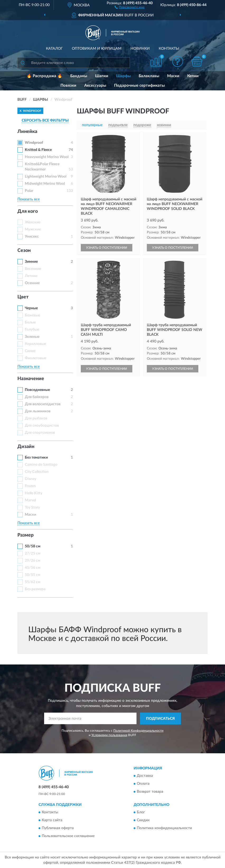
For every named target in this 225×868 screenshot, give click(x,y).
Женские (33, 222)
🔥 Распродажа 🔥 (44, 76)
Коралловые (35, 344)
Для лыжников (38, 411)
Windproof (34, 143)
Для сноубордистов (42, 426)
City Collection (37, 472)
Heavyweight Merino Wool (47, 157)
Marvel (30, 500)
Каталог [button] (54, 49)
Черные (31, 308)
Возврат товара (150, 792)
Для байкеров (37, 397)
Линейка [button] (27, 132)
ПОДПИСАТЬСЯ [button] (160, 719)
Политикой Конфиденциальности (138, 731)
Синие (30, 351)
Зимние (31, 262)
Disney (31, 479)
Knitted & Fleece (38, 150)
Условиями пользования (109, 735)
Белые (30, 322)
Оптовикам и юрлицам (97, 49)
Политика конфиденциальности (164, 828)
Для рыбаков (36, 418)
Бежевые (32, 315)
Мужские (33, 229)
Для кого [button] (28, 211)
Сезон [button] (24, 251)
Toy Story (32, 507)
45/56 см (33, 568)
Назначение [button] (31, 379)
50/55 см (33, 575)
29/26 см (33, 561)
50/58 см (33, 546)
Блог (141, 812)
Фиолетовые (36, 358)
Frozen (30, 486)
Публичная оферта (58, 828)
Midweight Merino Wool (45, 184)
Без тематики (36, 458)
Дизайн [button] (26, 447)
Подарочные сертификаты (139, 86)
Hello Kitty (34, 493)
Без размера (35, 589)
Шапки (102, 76)
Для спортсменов (40, 433)
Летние (31, 276)
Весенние (33, 269)
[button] (130, 7)
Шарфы (123, 76)
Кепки (193, 76)
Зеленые (32, 337)
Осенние (32, 283)
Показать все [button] (29, 199)
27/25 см (33, 553)
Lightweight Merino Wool (46, 177)
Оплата (143, 784)
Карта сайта (52, 820)
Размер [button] (25, 535)
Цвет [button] (23, 297)
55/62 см (33, 582)
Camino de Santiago (41, 465)
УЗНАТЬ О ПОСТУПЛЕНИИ (107, 248)
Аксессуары (95, 86)
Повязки (68, 86)
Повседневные (37, 390)
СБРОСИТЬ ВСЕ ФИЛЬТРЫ (45, 121)
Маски (173, 76)
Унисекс (32, 237)
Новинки (140, 49)
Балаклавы (149, 76)
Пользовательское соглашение (68, 836)
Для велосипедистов (43, 404)
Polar (29, 191)
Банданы (79, 76)
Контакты (169, 49)
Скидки (143, 820)
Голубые (32, 330)
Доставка (145, 776)
